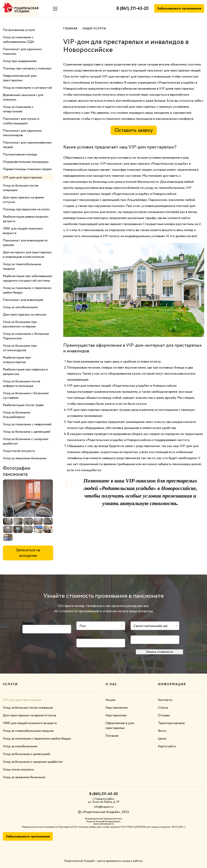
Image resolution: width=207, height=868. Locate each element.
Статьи (163, 708)
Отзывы (164, 715)
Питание (112, 736)
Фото (162, 731)
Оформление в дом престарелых (120, 726)
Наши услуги (95, 28)
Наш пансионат (117, 708)
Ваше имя (83, 637)
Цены (162, 739)
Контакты (165, 700)
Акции (110, 700)
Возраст (29, 623)
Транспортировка (171, 723)
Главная (71, 28)
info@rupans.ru (104, 807)
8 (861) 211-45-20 (132, 9)
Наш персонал (117, 715)
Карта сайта (167, 746)
